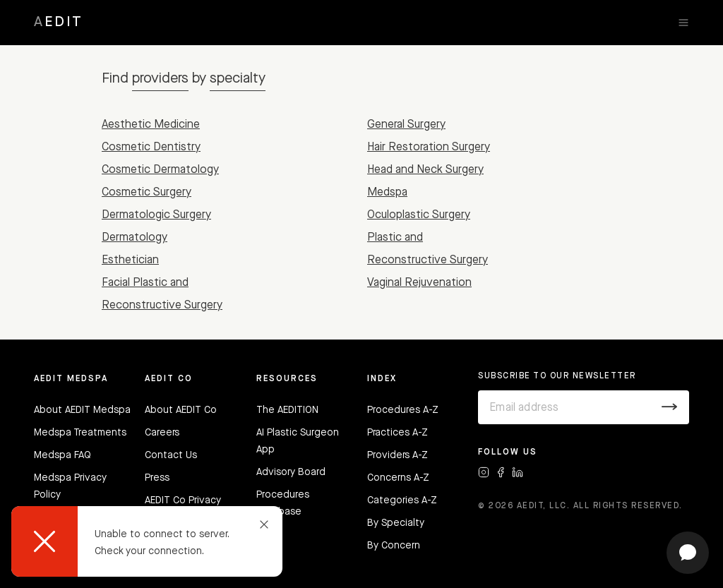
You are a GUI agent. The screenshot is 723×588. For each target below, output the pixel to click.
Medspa (387, 193)
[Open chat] (688, 553)
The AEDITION (287, 410)
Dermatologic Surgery (156, 215)
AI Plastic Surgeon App (298, 441)
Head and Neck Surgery (425, 170)
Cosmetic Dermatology (160, 170)
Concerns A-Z (398, 478)
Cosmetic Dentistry (151, 148)
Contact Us (171, 455)
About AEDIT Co (181, 410)
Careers (162, 433)
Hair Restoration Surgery (429, 148)
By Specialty (396, 523)
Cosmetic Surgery (147, 193)
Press (157, 478)
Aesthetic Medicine (151, 125)
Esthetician (130, 260)
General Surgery (406, 125)
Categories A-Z (402, 500)
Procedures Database (283, 503)
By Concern (394, 546)
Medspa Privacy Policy (70, 486)
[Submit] (670, 407)
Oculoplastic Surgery (419, 215)
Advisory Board (291, 472)
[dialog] (147, 541)
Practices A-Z (398, 433)
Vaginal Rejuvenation (419, 283)
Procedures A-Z (403, 410)
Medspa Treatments (80, 433)
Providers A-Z (398, 455)
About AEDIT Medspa (82, 410)
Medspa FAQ (62, 455)
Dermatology (135, 238)
